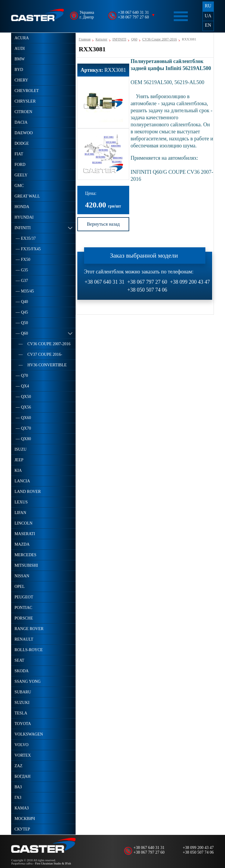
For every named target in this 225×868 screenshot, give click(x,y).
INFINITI (119, 39)
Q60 (134, 39)
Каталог (102, 39)
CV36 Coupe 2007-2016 (160, 39)
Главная (85, 39)
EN (208, 25)
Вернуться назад (103, 224)
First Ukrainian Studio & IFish (53, 863)
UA (208, 16)
